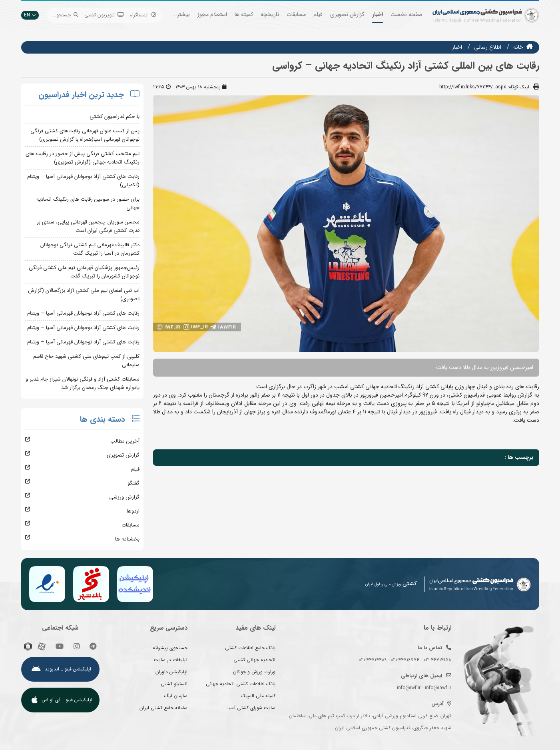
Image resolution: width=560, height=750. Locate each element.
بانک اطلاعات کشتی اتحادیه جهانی (241, 684)
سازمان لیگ (176, 696)
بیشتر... (181, 14)
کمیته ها (244, 14)
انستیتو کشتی (174, 684)
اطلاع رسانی (488, 47)
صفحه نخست (407, 14)
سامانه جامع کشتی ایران (163, 708)
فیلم (318, 14)
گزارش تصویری (347, 14)
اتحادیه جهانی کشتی (254, 660)
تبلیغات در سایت (171, 660)
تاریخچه (270, 14)
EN (30, 15)
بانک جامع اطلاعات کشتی (250, 648)
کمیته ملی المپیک (258, 696)
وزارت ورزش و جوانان (254, 672)
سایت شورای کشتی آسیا (251, 708)
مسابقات (296, 14)
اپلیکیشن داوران (171, 672)
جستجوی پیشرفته (170, 648)
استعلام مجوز (212, 14)
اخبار (378, 14)
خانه (518, 47)
